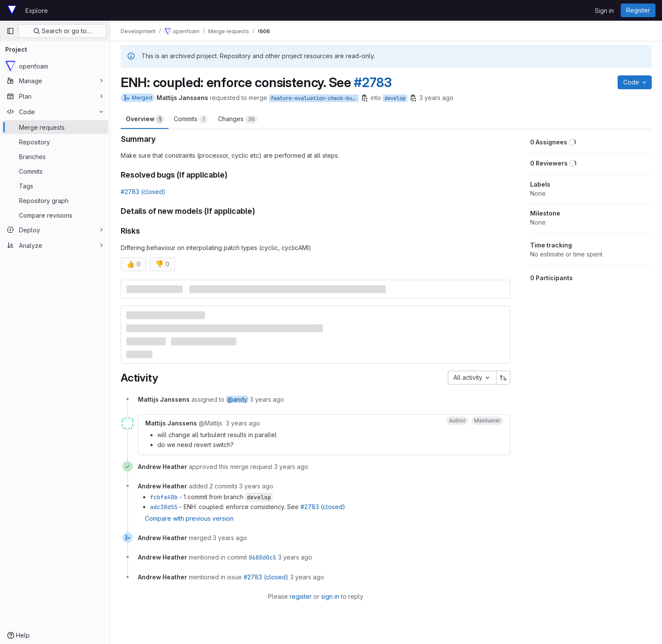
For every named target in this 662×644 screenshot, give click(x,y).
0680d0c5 (262, 557)
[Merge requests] (55, 127)
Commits (191, 119)
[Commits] (55, 171)
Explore (37, 11)
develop (395, 98)
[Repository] (55, 142)
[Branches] (55, 156)
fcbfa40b (164, 497)
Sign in (604, 11)
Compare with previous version (189, 518)
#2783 (373, 82)
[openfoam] (55, 66)
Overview (145, 119)
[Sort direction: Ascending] (503, 378)
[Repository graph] (55, 200)
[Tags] (55, 186)
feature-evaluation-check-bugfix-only (315, 98)
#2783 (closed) (143, 192)
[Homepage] (12, 10)
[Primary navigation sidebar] (10, 31)
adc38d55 (164, 507)
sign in (330, 596)
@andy (237, 399)
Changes (238, 119)
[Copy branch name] (365, 98)
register (301, 596)
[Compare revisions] (55, 215)
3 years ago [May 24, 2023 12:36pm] (436, 98)
